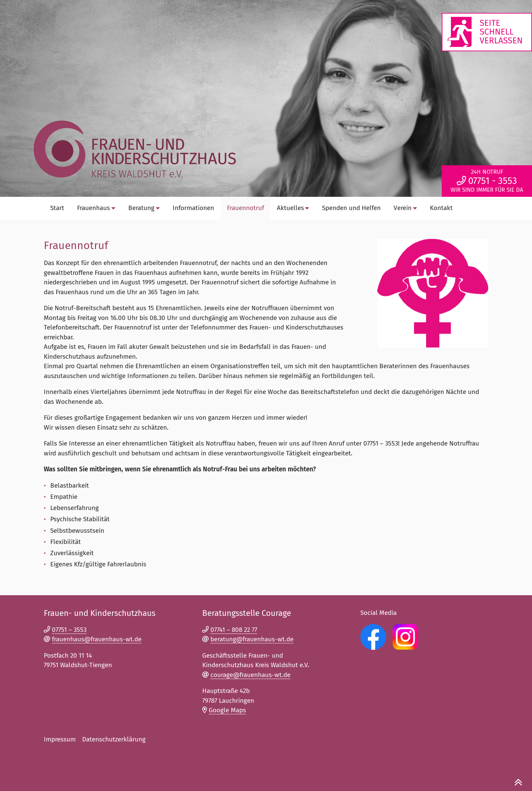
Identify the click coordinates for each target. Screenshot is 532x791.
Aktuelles (293, 208)
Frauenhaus (96, 208)
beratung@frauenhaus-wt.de (252, 639)
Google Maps (227, 710)
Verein (405, 208)
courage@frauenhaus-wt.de (250, 675)
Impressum (60, 739)
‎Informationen (193, 208)
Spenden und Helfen (351, 208)
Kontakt (441, 208)
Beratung (144, 208)
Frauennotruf (245, 208)
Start (57, 208)
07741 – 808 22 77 (234, 630)
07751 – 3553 (69, 630)
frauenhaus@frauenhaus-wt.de (97, 639)
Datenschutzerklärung (114, 739)
